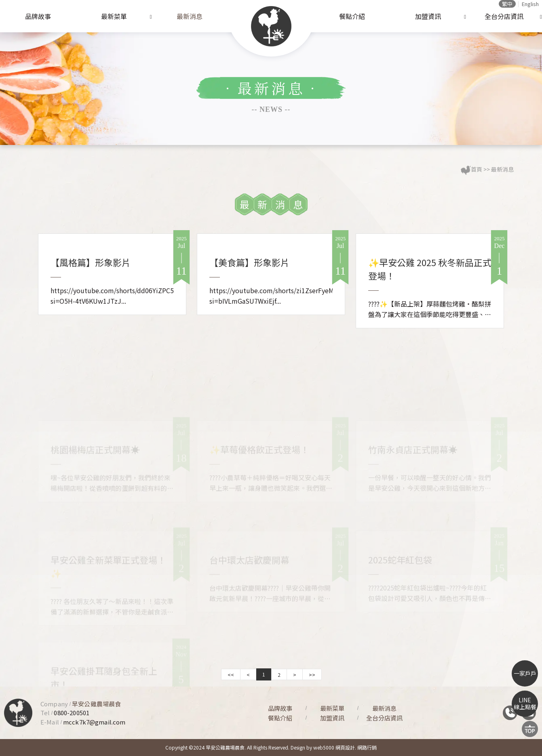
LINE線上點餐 (525, 703)
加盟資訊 (428, 16)
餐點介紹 (352, 16)
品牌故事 (38, 16)
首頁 (477, 169)
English (530, 4)
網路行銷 (367, 747)
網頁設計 (345, 747)
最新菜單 (114, 16)
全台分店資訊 (504, 16)
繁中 (507, 4)
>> (312, 675)
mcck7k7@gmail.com (94, 722)
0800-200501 (72, 713)
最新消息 (190, 16)
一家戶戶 (525, 673)
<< (231, 675)
